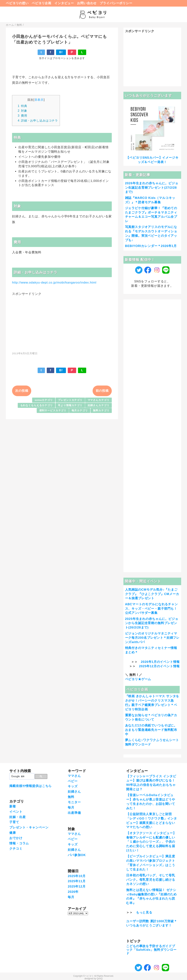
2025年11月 (77, 881)
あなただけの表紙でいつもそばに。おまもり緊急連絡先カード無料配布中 (151, 730)
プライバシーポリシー (116, 3)
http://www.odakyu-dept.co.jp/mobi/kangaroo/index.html (54, 283)
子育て (14, 822)
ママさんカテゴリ (99, 400)
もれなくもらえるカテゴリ (37, 405)
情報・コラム (19, 843)
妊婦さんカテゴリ (99, 405)
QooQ (100, 979)
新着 (13, 806)
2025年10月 (77, 876)
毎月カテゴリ (80, 410)
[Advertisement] (62, 322)
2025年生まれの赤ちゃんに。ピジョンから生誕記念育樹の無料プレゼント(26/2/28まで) (152, 623)
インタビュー (64, 3)
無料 (71, 797)
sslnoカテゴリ (44, 400)
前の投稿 (102, 391)
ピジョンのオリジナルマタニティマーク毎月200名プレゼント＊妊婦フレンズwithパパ (152, 638)
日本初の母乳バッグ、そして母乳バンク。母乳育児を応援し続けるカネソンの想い (151, 880)
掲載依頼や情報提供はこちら (30, 786)
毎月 (71, 808)
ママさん (74, 776)
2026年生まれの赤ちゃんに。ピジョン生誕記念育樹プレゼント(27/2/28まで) (152, 188)
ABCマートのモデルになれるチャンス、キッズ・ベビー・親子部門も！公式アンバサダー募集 (151, 609)
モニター (74, 802)
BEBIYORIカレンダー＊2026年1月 (151, 246)
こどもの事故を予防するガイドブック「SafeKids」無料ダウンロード (151, 950)
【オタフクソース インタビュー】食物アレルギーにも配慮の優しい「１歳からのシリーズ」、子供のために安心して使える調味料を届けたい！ (151, 842)
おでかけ (16, 838)
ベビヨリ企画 (42, 3)
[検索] (21, 776)
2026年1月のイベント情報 (160, 662)
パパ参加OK (77, 855)
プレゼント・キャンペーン (29, 827)
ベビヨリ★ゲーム (138, 679)
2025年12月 (77, 886)
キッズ (73, 786)
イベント (16, 812)
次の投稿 (22, 391)
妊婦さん (74, 792)
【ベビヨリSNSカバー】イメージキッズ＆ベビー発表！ (152, 160)
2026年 (73, 892)
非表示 (39, 100)
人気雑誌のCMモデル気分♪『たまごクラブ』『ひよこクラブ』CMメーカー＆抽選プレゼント (152, 594)
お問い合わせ (87, 3)
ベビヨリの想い (17, 3)
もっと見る (144, 912)
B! (61, 52)
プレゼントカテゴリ (70, 400)
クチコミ (16, 849)
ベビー (73, 781)
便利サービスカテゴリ (53, 410)
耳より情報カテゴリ (70, 405)
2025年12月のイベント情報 (159, 666)
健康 (13, 833)
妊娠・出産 (17, 817)
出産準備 (74, 813)
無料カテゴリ (101, 410)
